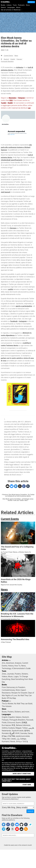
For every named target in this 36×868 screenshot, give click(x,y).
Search (3, 7)
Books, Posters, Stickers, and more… (16, 712)
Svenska (24, 733)
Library (9, 5)
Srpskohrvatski (18, 731)
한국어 (27, 731)
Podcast (5, 701)
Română (5, 733)
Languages (11, 7)
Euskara (12, 728)
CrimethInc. (5, 2)
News (16, 56)
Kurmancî (6, 741)
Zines (4, 674)
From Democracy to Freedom (13, 687)
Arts (3, 663)
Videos (5, 677)
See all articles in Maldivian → (12, 10)
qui (29, 108)
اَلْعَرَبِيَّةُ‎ (12, 733)
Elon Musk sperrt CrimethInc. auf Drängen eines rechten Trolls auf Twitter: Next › (18, 500)
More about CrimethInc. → (23, 774)
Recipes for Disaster (19, 693)
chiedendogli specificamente (12, 160)
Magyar (18, 728)
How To (17, 666)
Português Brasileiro (7, 61)
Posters (18, 674)
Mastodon (12, 98)
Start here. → (28, 785)
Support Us (31, 2)
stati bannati (6, 192)
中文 (13, 725)
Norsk (13, 741)
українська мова (23, 736)
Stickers (25, 674)
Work (18, 690)
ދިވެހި (18, 739)
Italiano (18, 717)
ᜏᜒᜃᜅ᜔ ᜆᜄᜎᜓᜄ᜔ (22, 741)
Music (10, 677)
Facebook (14, 321)
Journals (10, 674)
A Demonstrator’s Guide (21, 668)
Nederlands (6, 731)
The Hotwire (7, 706)
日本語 (24, 723)
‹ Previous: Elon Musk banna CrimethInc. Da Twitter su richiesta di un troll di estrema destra (18, 495)
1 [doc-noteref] (13, 167)
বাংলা (17, 733)
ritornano (13, 228)
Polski (4, 723)
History (11, 666)
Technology (6, 668)
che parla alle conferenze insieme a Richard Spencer (16, 147)
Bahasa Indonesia (23, 725)
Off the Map (11, 698)
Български (6, 725)
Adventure (10, 663)
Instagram (23, 321)
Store (28, 5)
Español (12, 717)
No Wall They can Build (23, 704)
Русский (30, 720)
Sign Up (30, 811)
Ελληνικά (11, 723)
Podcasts (21, 5)
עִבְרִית (4, 736)
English (13, 59)
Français (19, 59)
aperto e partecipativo (24, 306)
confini (10, 289)
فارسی (31, 728)
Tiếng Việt (6, 739)
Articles (5, 660)
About (18, 7)
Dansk (30, 733)
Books (3, 5)
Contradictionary (8, 690)
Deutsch (6, 59)
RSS (11, 100)
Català (13, 739)
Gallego (23, 739)
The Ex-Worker (8, 704)
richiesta (19, 67)
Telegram (21, 98)
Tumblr (4, 103)
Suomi (18, 723)
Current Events (8, 56)
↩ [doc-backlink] (22, 474)
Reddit (10, 103)
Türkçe (25, 728)
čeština (5, 728)
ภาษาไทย (11, 736)
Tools (15, 5)
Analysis (18, 663)
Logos (16, 677)
